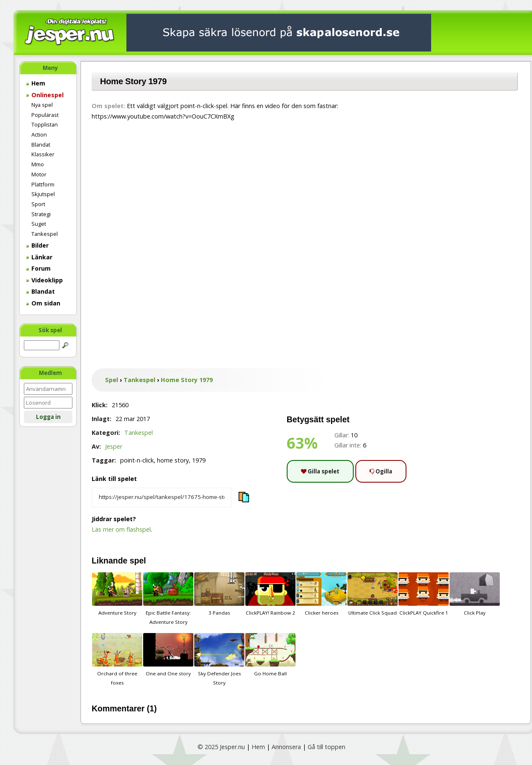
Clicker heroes (321, 594)
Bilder (37, 245)
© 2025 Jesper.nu (221, 747)
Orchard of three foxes (117, 659)
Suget (39, 224)
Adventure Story (117, 594)
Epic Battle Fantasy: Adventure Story (168, 599)
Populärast (45, 115)
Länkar (39, 257)
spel (138, 561)
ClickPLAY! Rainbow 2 (270, 594)
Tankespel (45, 234)
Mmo (38, 164)
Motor (39, 174)
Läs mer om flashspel (121, 529)
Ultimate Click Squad (373, 594)
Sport (38, 204)
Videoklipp (44, 280)
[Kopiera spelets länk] (162, 498)
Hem (36, 83)
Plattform (43, 184)
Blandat (41, 145)
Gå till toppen (326, 747)
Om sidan (43, 303)
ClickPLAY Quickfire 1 (424, 594)
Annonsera (286, 747)
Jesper (114, 446)
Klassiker (43, 154)
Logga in (48, 417)
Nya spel (42, 105)
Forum (38, 268)
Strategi (41, 214)
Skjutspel (43, 194)
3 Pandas (219, 594)
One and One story (168, 655)
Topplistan (45, 124)
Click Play (475, 594)
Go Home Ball (270, 655)
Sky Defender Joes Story (219, 659)
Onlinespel (45, 95)
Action (39, 134)
